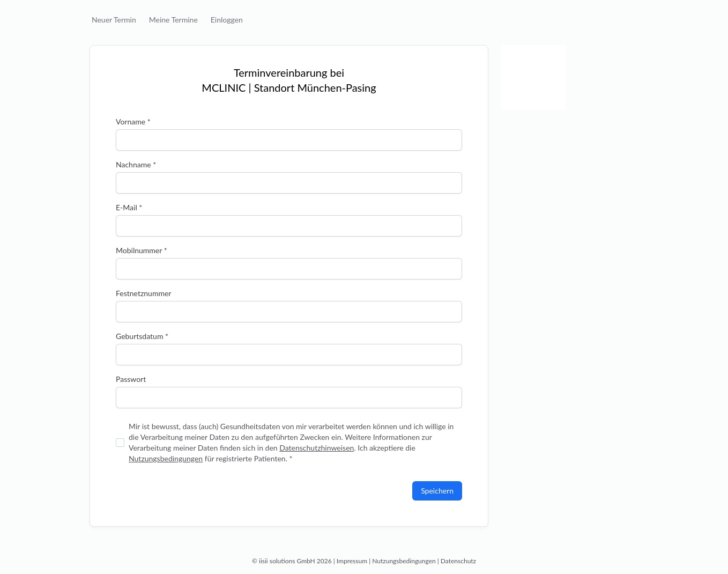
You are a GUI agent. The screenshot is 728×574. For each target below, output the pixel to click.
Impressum (352, 561)
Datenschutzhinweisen (317, 448)
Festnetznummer (143, 293)
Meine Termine (173, 20)
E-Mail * (129, 207)
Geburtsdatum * (142, 336)
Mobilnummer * (142, 250)
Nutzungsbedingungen (166, 458)
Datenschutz (458, 561)
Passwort (131, 379)
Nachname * (136, 164)
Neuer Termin (114, 20)
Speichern (437, 491)
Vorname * (133, 122)
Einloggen (227, 20)
